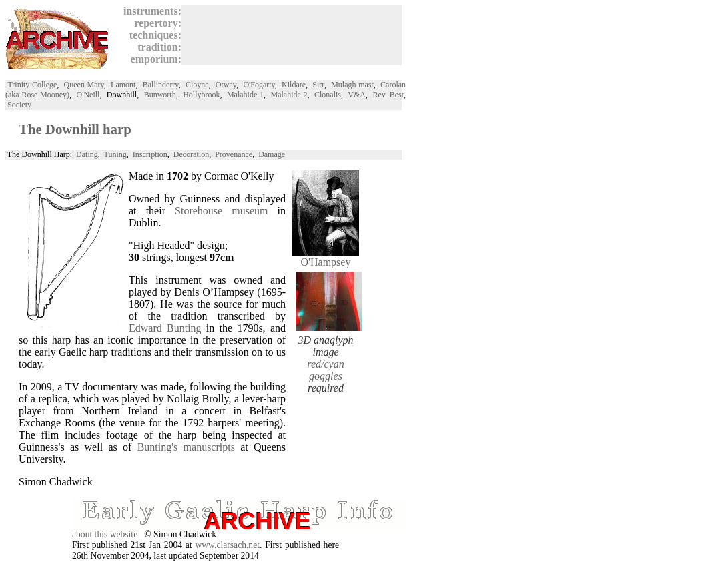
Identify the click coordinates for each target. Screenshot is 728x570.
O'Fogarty (259, 85)
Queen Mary (84, 85)
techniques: (153, 35)
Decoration (191, 154)
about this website (105, 534)
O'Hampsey (326, 257)
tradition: (157, 47)
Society (19, 105)
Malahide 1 (245, 95)
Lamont (123, 85)
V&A (357, 95)
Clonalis (328, 95)
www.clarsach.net (227, 545)
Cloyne (197, 85)
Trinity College (32, 85)
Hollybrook (201, 95)
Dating (87, 154)
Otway (226, 85)
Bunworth (160, 95)
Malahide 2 (289, 95)
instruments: (150, 11)
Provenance (234, 154)
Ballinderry (161, 85)
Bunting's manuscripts (186, 447)
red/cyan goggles (325, 370)
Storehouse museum (221, 211)
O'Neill (88, 95)
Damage (272, 154)
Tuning (115, 154)
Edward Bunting (165, 328)
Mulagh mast (352, 85)
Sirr (318, 85)
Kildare (294, 85)
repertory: (155, 23)
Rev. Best (388, 95)
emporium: (153, 59)
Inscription (150, 154)
